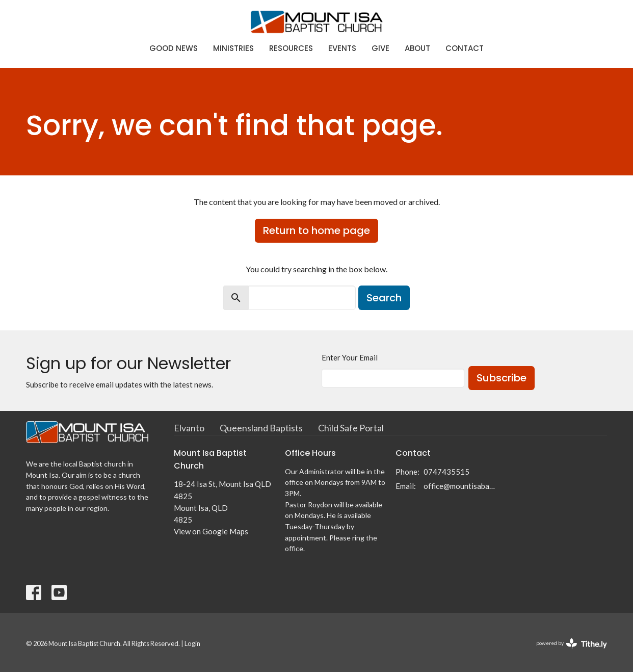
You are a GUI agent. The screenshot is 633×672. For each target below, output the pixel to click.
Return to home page (316, 230)
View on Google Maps (211, 531)
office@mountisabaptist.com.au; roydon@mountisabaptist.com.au (460, 486)
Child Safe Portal (351, 428)
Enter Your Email (350, 357)
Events (342, 48)
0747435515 (446, 472)
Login (192, 643)
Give (380, 48)
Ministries (233, 48)
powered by (572, 644)
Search (384, 298)
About (417, 48)
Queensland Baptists (261, 428)
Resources (291, 48)
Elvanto (189, 428)
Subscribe (502, 378)
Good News (174, 48)
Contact (465, 48)
